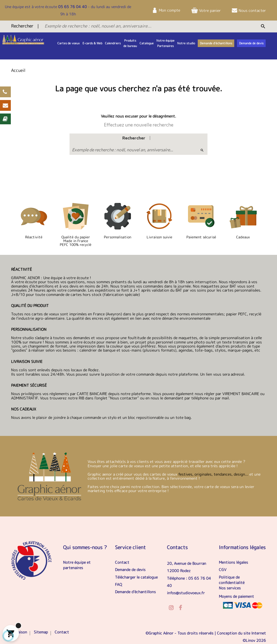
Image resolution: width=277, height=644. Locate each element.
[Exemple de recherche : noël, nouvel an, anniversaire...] (133, 26)
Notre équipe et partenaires (77, 565)
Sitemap (41, 632)
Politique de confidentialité (232, 580)
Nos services (230, 588)
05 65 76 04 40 (72, 7)
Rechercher (22, 26)
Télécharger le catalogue (136, 577)
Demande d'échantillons (135, 592)
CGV (223, 570)
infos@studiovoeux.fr (186, 593)
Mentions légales (233, 562)
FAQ (118, 584)
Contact (122, 562)
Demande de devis (130, 570)
